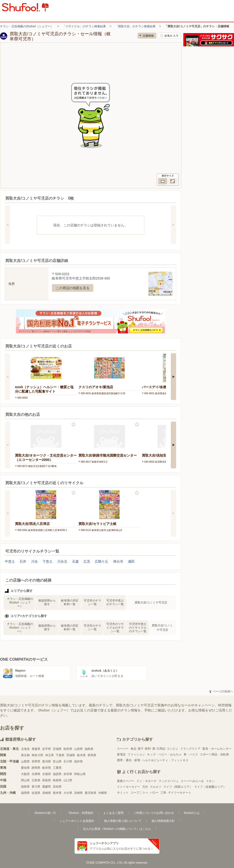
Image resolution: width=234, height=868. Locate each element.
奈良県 (68, 774)
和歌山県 (80, 774)
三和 (163, 793)
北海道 (25, 749)
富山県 (57, 761)
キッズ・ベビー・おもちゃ (164, 754)
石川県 (68, 761)
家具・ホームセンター (217, 749)
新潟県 (47, 761)
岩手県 (47, 749)
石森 (76, 561)
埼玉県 (49, 755)
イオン (210, 781)
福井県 (78, 761)
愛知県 (25, 768)
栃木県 (81, 755)
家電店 (121, 754)
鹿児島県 (90, 793)
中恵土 (10, 561)
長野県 (36, 761)
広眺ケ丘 (102, 561)
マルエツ (156, 787)
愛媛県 (47, 787)
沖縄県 (103, 793)
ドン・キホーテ (146, 781)
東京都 (25, 755)
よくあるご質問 (113, 813)
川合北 (62, 561)
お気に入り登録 (73, 425)
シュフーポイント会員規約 (77, 821)
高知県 (57, 787)
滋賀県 (57, 774)
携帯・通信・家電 (129, 760)
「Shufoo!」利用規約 (79, 813)
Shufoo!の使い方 (45, 813)
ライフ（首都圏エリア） (210, 787)
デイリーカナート (180, 793)
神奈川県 (37, 755)
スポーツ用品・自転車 (214, 754)
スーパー (123, 749)
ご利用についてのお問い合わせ (154, 813)
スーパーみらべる (192, 781)
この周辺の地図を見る (73, 288)
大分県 (68, 793)
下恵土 (48, 561)
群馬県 (92, 755)
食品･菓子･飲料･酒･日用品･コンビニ (154, 749)
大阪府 (25, 774)
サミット (123, 793)
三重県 (57, 768)
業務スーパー (126, 781)
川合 (34, 561)
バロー (154, 793)
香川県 (36, 787)
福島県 (89, 749)
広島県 (36, 780)
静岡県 (36, 768)
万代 (145, 787)
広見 (87, 561)
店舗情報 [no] (147, 36)
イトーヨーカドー (129, 787)
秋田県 (68, 749)
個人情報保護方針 (163, 821)
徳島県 (25, 787)
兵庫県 (36, 774)
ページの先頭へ (221, 691)
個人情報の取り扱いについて (123, 821)
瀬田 (131, 561)
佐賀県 (36, 793)
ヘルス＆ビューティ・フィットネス (165, 760)
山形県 (78, 749)
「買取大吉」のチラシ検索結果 (135, 26)
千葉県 (60, 755)
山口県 (68, 780)
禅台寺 (118, 561)
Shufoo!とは (192, 813)
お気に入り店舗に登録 (169, 36)
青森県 (36, 749)
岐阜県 (47, 768)
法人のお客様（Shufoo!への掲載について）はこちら (117, 829)
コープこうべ (139, 793)
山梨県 (25, 761)
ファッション (136, 754)
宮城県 (57, 749)
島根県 (57, 780)
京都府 (47, 774)
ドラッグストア (190, 749)
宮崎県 (78, 793)
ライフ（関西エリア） (178, 787)
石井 (23, 561)
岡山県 (25, 780)
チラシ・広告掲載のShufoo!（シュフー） (27, 26)
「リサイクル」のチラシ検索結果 (84, 26)
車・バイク (191, 754)
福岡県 (25, 793)
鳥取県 (47, 780)
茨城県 (71, 755)
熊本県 (57, 793)
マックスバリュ (169, 781)
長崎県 (47, 793)
